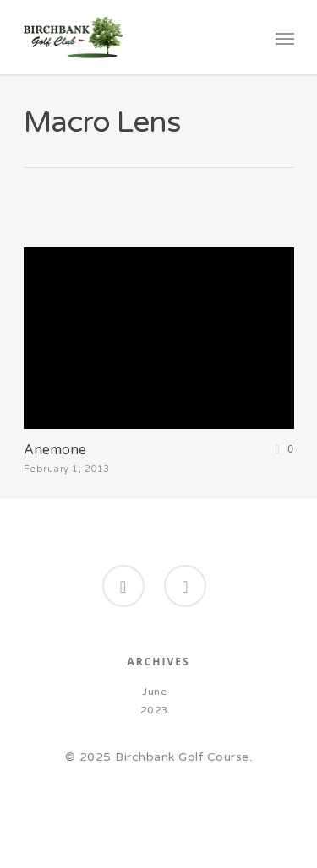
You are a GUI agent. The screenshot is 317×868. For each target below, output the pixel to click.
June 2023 (155, 701)
